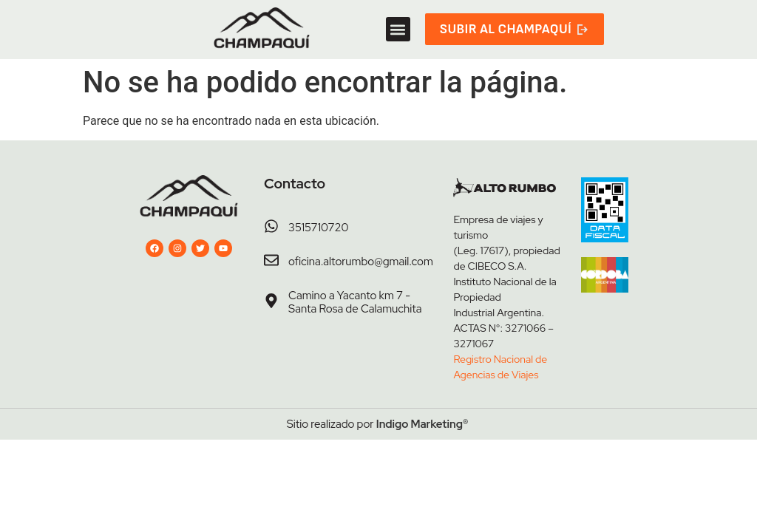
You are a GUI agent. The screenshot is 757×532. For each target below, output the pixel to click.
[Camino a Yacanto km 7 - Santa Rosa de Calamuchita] (271, 301)
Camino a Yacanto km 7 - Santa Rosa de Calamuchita (355, 302)
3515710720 (318, 228)
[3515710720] (271, 226)
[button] (398, 29)
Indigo (393, 424)
